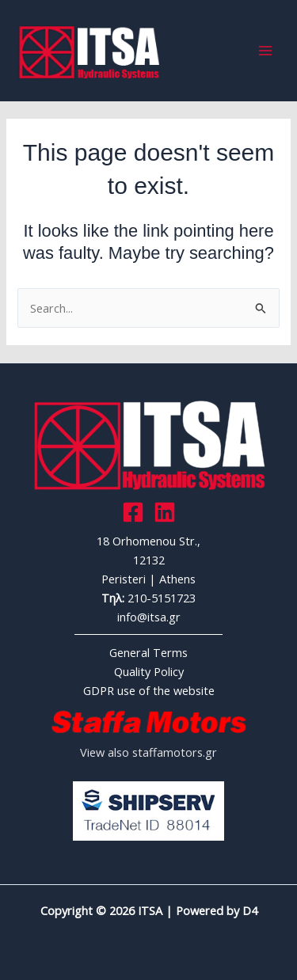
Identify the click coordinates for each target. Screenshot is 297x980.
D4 (250, 910)
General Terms (148, 652)
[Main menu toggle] (265, 51)
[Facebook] (133, 512)
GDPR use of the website (149, 690)
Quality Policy (149, 671)
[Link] (165, 512)
